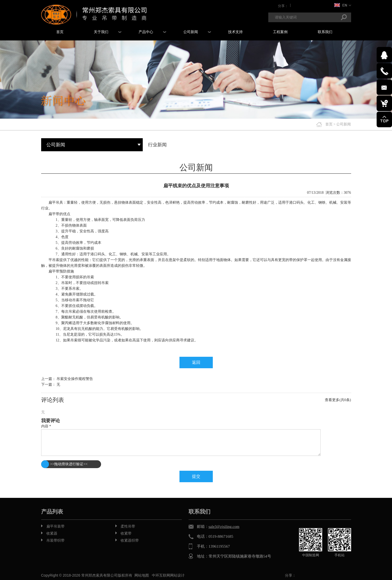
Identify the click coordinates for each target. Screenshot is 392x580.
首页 (329, 124)
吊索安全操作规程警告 (75, 379)
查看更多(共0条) (338, 400)
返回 (196, 362)
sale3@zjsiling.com (224, 527)
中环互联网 (161, 575)
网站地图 (142, 575)
